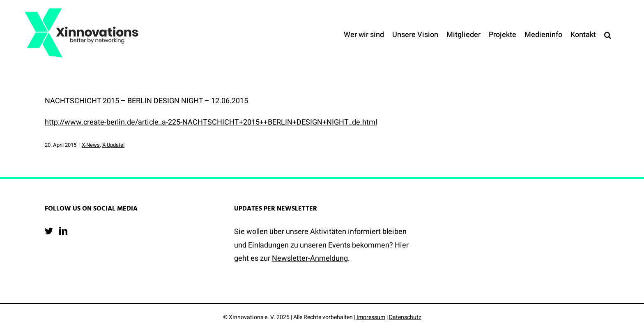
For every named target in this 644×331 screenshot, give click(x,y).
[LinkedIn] (63, 231)
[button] (608, 35)
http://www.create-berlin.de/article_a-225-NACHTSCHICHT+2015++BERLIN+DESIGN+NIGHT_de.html (211, 122)
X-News (91, 145)
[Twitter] (49, 231)
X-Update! (113, 145)
